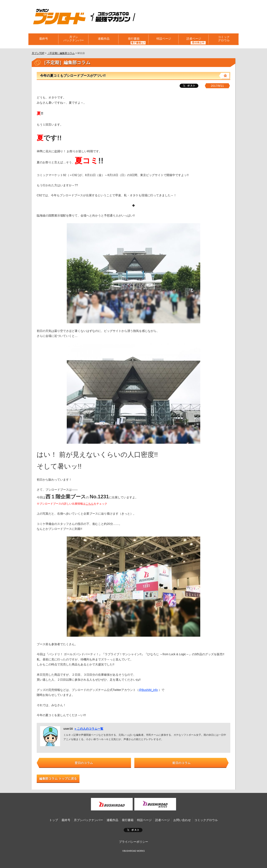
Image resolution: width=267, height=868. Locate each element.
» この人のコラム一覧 (89, 729)
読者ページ (194, 39)
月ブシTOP (38, 53)
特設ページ (164, 39)
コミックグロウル (224, 39)
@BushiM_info (148, 690)
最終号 (43, 39)
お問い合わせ (182, 820)
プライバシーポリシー (133, 842)
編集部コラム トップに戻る (58, 779)
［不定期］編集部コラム (61, 53)
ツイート (189, 86)
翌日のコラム (84, 763)
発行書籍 (133, 39)
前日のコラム (181, 763)
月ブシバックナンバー (73, 39)
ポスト (133, 830)
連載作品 (103, 39)
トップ (54, 820)
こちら (90, 504)
